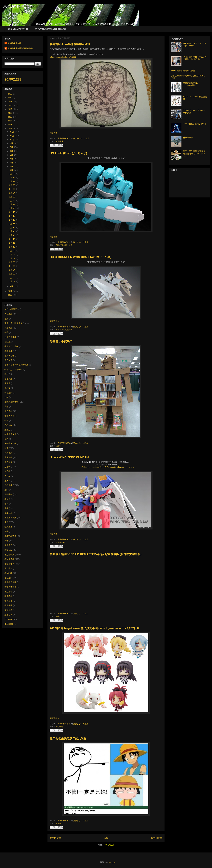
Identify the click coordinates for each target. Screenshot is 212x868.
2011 (10, 291)
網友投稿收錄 (10, 536)
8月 (12, 147)
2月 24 (13, 193)
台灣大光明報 (10, 337)
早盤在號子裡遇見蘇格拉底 (16, 365)
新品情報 (60, 727)
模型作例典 (60, 542)
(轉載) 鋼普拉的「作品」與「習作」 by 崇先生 (195, 58)
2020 (10, 98)
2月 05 (13, 266)
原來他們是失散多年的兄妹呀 (68, 738)
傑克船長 (8, 462)
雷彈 (7, 504)
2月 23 (13, 197)
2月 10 (13, 247)
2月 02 (13, 278)
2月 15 (13, 228)
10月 (12, 139)
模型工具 (8, 545)
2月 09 (13, 251)
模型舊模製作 (10, 587)
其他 (7, 374)
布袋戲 (7, 342)
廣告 (7, 541)
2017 (10, 109)
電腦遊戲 (8, 513)
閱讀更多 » (54, 133)
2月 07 (13, 258)
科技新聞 (8, 393)
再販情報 (8, 351)
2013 (10, 125)
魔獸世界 (8, 610)
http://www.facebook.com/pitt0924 (63, 57)
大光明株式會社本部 (18, 29)
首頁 (106, 838)
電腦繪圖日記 (10, 517)
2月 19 (13, 212)
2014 (10, 121)
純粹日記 (8, 425)
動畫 (58, 616)
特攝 (7, 420)
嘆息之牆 (8, 527)
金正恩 (7, 383)
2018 (10, 105)
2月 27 (13, 181)
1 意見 (86, 724)
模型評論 (8, 573)
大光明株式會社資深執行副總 (20, 48)
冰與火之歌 (9, 356)
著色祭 (7, 476)
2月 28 (13, 177)
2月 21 (13, 204)
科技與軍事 (188, 138)
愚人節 (7, 481)
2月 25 (13, 189)
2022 (10, 94)
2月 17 (13, 220)
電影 (7, 522)
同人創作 (8, 360)
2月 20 (13, 208)
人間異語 (8, 314)
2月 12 (13, 239)
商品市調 (8, 453)
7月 (12, 151)
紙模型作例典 (10, 434)
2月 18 (13, 216)
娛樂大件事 (9, 416)
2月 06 (13, 262)
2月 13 (13, 235)
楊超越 (7, 499)
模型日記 (8, 550)
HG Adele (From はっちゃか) (68, 153)
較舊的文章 (157, 838)
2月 (12, 170)
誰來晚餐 (8, 596)
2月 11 (13, 243)
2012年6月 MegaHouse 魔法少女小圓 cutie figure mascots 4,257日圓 (95, 628)
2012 (10, 128)
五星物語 (8, 328)
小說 (7, 319)
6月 (12, 155)
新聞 (7, 490)
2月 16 (13, 224)
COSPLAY (9, 619)
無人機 (7, 471)
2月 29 (13, 174)
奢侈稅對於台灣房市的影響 (183, 71)
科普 (7, 397)
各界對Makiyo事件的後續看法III (70, 44)
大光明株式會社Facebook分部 (51, 29)
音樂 (7, 406)
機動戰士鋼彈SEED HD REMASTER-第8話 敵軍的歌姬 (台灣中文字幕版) (96, 554)
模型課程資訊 (10, 582)
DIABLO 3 (9, 624)
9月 (12, 143)
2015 (10, 117)
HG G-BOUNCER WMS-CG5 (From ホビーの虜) (81, 257)
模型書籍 (8, 568)
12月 (12, 132)
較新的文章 (55, 838)
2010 (10, 295)
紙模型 (7, 430)
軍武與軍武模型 (11, 402)
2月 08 (13, 254)
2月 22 (13, 201)
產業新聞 (8, 457)
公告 (7, 332)
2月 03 (13, 274)
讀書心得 (8, 615)
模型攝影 (8, 592)
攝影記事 (8, 605)
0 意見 (87, 138)
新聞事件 (60, 141)
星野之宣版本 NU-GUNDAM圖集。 (191, 84)
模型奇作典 (9, 559)
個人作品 (8, 411)
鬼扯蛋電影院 (10, 443)
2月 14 (13, 231)
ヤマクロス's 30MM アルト (195, 124)
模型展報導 (9, 564)
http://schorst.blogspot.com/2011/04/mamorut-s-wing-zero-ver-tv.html (106, 467)
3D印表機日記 (11, 309)
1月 (12, 286)
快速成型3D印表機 (13, 370)
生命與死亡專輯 (11, 346)
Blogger (113, 862)
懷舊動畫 (8, 601)
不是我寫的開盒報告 (64, 245)
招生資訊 (8, 379)
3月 (12, 166)
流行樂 (7, 388)
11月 (12, 136)
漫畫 (7, 531)
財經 (7, 439)
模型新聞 (8, 578)
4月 (12, 163)
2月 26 (13, 185)
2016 (10, 113)
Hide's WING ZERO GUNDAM (69, 457)
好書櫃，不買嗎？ (61, 341)
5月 (12, 159)
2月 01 (13, 281)
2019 (10, 101)
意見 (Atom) (109, 845)
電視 (7, 508)
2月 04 (13, 270)
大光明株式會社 (64, 138)
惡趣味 (59, 446)
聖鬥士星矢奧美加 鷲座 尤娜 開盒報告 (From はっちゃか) (194, 154)
